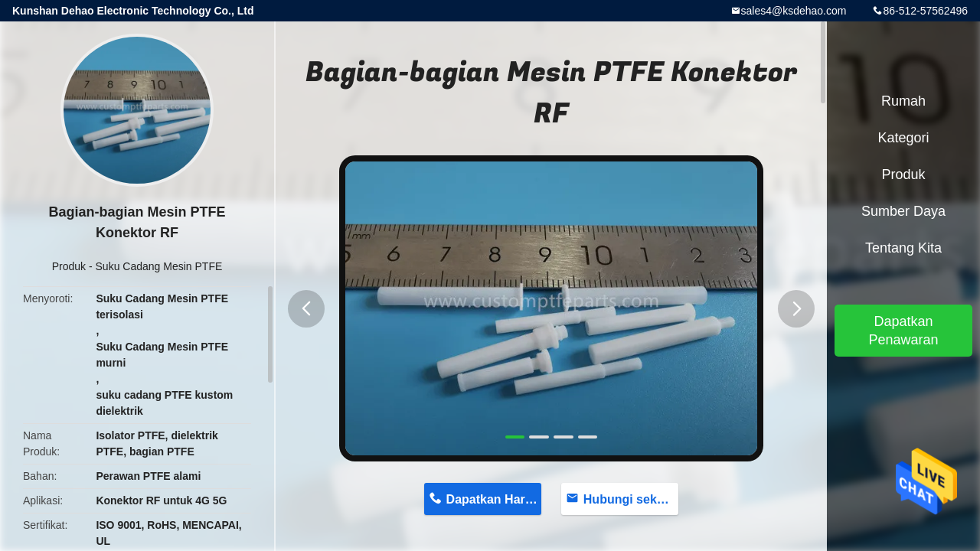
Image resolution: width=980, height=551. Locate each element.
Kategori (903, 138)
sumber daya (903, 211)
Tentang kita (903, 248)
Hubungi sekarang (631, 499)
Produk (69, 266)
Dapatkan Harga (493, 499)
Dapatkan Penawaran (903, 331)
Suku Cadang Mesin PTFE (159, 266)
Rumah (903, 101)
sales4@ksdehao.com (794, 11)
